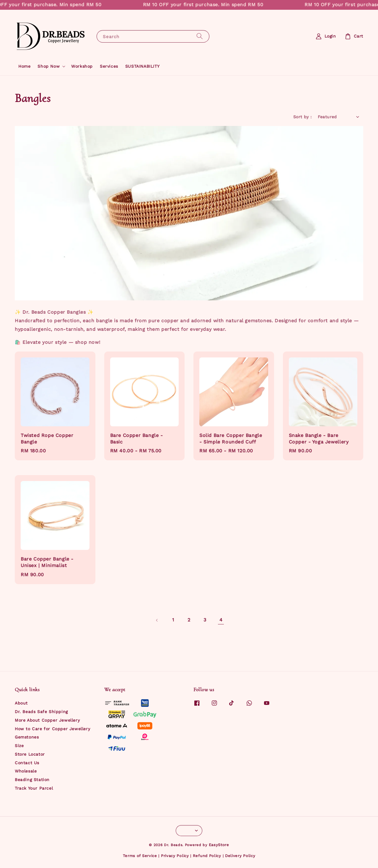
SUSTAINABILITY (142, 66)
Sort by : (303, 117)
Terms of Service (140, 856)
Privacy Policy (175, 856)
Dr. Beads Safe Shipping (41, 712)
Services (109, 66)
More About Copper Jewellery (47, 720)
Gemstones (27, 737)
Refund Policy (207, 856)
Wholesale (26, 771)
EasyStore (219, 845)
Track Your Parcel (34, 788)
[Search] (200, 36)
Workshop (82, 66)
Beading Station (32, 780)
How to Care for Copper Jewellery (52, 729)
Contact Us (27, 763)
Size (19, 746)
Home (24, 66)
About (21, 703)
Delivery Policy (240, 856)
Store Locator (30, 754)
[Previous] (157, 620)
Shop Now (49, 66)
